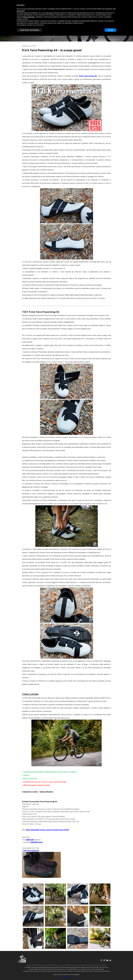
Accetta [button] (110, 974)
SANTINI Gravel (36, 842)
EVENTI (63, 6)
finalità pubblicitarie (29, 961)
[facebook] (103, 6)
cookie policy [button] (21, 955)
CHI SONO (74, 6)
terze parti (49, 957)
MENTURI (30, 840)
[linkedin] (112, 6)
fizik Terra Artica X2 (31, 851)
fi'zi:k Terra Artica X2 (88, 76)
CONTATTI (84, 6)
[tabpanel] (66, 461)
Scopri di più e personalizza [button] (30, 974)
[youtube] (109, 6)
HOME (42, 6)
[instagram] (106, 6)
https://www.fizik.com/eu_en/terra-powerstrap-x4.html (47, 830)
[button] (33, 894)
